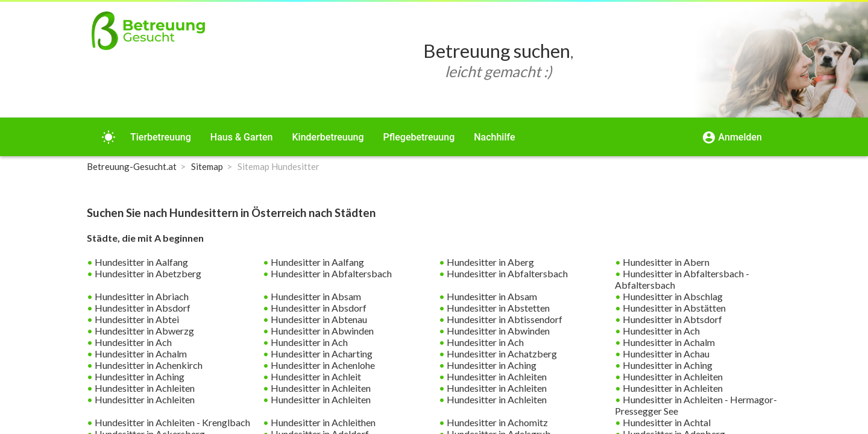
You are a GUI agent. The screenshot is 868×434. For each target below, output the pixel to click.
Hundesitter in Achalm (668, 342)
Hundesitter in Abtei (136, 319)
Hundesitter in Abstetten (497, 308)
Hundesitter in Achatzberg (501, 354)
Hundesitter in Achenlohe (322, 365)
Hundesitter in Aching (491, 365)
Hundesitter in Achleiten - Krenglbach (171, 422)
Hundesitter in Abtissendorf (504, 319)
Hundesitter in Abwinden (321, 331)
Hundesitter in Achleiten (496, 376)
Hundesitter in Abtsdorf (671, 319)
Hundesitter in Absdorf (142, 308)
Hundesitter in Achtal (666, 422)
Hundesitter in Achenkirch (148, 365)
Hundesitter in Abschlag (672, 296)
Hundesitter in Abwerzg (143, 331)
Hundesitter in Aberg (489, 262)
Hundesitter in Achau (665, 354)
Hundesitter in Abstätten (673, 308)
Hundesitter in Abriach (141, 296)
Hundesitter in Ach (660, 331)
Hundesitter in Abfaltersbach (330, 273)
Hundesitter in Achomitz (496, 422)
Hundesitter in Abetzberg (147, 273)
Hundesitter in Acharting (321, 354)
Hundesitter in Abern (665, 262)
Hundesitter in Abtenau (318, 319)
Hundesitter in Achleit (315, 376)
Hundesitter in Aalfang (140, 262)
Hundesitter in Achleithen (322, 422)
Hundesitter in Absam (315, 296)
